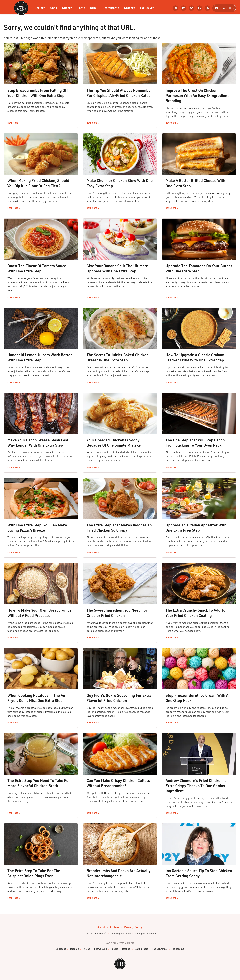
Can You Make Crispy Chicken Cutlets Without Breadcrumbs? (118, 783)
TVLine (86, 949)
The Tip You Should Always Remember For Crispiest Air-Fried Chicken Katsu (119, 93)
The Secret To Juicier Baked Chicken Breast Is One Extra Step (118, 357)
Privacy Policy (133, 927)
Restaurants (111, 8)
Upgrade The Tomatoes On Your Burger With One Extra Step (199, 268)
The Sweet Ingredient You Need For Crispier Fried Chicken (117, 613)
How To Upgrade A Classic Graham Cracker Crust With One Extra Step (195, 357)
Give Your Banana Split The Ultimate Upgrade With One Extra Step (117, 268)
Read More (13, 123)
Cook (54, 8)
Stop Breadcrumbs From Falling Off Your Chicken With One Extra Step (38, 93)
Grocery (130, 8)
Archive (115, 927)
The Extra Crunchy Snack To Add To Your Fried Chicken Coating (196, 613)
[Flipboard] (183, 8)
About (101, 927)
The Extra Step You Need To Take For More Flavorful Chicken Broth (39, 783)
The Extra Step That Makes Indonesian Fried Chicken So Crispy (119, 528)
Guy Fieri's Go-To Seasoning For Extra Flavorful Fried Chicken (119, 698)
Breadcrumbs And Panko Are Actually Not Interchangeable (119, 873)
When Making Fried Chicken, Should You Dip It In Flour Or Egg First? (38, 183)
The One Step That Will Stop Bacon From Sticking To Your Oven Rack (195, 442)
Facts (81, 8)
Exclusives (147, 8)
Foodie (114, 949)
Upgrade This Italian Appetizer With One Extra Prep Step (196, 528)
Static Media (99, 933)
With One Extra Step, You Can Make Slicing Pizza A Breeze (37, 528)
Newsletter (224, 8)
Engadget (61, 949)
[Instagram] (175, 8)
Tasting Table (141, 949)
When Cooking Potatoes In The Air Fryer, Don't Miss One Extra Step (37, 698)
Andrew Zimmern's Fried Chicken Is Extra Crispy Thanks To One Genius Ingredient (196, 786)
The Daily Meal (160, 949)
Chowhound (100, 949)
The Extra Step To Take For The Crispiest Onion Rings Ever (34, 873)
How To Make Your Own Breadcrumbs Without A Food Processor (39, 613)
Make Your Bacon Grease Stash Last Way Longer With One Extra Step (38, 442)
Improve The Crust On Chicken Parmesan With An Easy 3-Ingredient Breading (197, 95)
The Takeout (178, 949)
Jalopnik (74, 949)
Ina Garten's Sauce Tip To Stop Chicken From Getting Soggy (199, 873)
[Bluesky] (191, 8)
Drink (94, 8)
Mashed (126, 949)
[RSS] (207, 8)
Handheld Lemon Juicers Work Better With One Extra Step (40, 357)
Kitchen (67, 8)
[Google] (199, 8)
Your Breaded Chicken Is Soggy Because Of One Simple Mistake (114, 442)
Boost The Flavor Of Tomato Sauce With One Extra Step (37, 268)
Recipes (40, 8)
